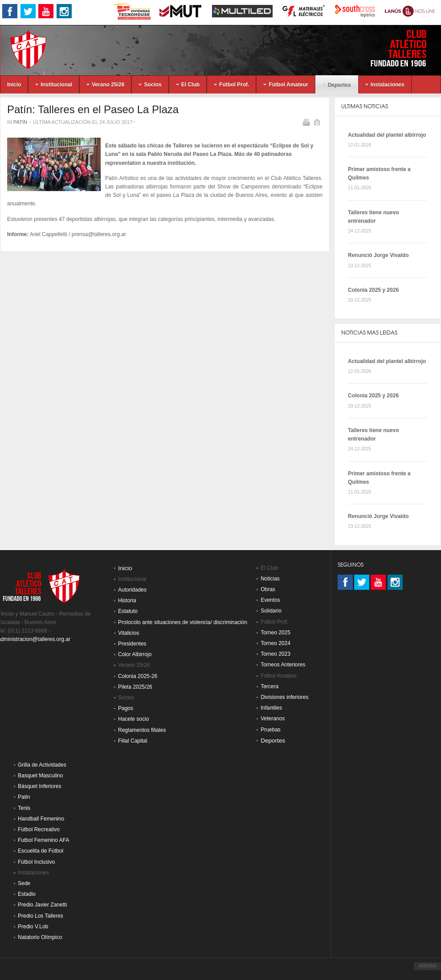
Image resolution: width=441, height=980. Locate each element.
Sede (24, 883)
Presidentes (132, 644)
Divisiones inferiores (284, 697)
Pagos (126, 708)
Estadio (27, 894)
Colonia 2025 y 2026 (373, 290)
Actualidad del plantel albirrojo (387, 135)
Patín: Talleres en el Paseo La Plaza (93, 109)
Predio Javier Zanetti (42, 905)
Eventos (270, 600)
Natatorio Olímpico (40, 937)
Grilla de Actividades (42, 765)
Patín (20, 122)
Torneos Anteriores (283, 665)
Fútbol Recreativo (39, 829)
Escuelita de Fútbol (41, 851)
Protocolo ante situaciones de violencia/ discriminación (183, 622)
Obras (268, 589)
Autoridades (132, 590)
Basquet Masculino (40, 776)
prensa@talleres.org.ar (99, 234)
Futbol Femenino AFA (43, 840)
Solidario (271, 611)
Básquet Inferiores (39, 786)
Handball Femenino (41, 819)
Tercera (269, 686)
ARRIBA (427, 966)
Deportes (273, 741)
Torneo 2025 (276, 633)
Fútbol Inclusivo (36, 862)
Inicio (125, 568)
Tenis (24, 808)
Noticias (270, 579)
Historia (127, 600)
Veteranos (273, 719)
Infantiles (271, 708)
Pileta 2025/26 (135, 687)
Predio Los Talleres (41, 916)
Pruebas (271, 730)
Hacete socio (133, 719)
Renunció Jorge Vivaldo (378, 255)
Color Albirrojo (135, 654)
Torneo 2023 (276, 654)
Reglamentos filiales (142, 730)
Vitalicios (129, 633)
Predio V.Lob (33, 927)
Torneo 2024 (276, 643)
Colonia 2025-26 (138, 676)
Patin (24, 797)
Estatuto (128, 611)
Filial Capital (133, 741)
